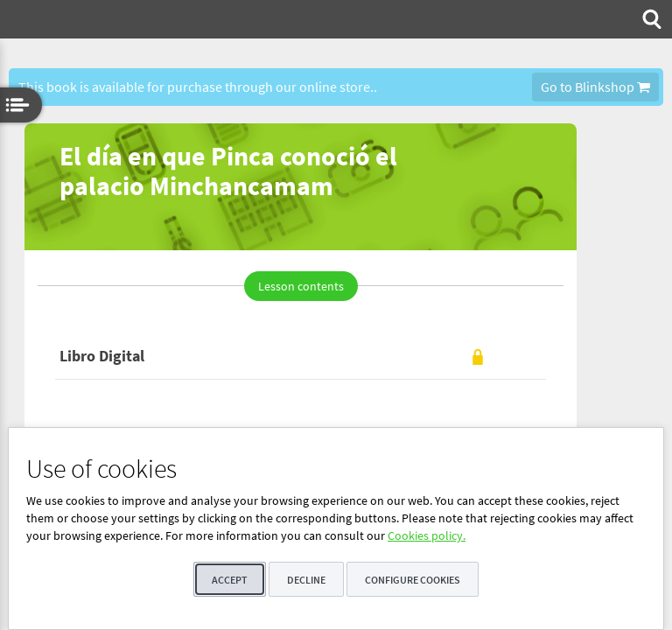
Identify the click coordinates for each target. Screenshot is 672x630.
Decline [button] (306, 580)
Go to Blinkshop (595, 87)
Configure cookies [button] (413, 580)
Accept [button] (230, 580)
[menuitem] (650, 19)
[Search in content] (650, 19)
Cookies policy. (427, 535)
